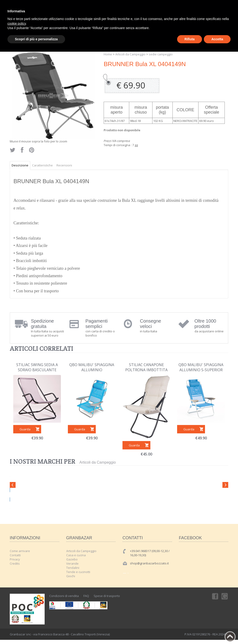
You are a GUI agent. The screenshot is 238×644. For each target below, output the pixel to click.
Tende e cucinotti (78, 572)
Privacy (15, 559)
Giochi (71, 576)
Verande (72, 563)
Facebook (215, 596)
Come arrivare (20, 551)
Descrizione (20, 165)
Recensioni (64, 165)
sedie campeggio (161, 54)
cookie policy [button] (17, 24)
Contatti (15, 555)
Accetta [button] (217, 39)
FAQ (86, 596)
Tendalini (73, 568)
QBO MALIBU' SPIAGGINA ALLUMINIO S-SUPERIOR (201, 367)
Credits (15, 563)
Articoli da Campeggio (130, 54)
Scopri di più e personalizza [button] (36, 39)
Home (108, 54)
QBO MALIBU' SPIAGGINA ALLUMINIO (92, 367)
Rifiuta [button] (190, 39)
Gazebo (72, 559)
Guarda (25, 429)
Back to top (230, 637)
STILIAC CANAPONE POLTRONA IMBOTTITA (146, 367)
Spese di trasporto (107, 596)
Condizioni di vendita (64, 596)
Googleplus (225, 596)
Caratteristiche (42, 165)
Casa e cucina (76, 555)
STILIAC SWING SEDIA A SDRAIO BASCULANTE (37, 367)
